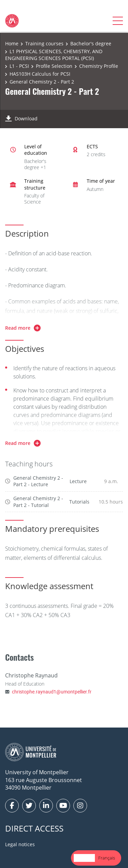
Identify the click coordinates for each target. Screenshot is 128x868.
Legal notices (20, 844)
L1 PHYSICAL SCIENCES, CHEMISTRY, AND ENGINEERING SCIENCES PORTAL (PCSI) (54, 55)
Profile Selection (54, 66)
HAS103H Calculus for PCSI (40, 74)
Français (107, 858)
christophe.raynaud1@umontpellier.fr (52, 692)
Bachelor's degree (91, 43)
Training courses (44, 43)
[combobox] (84, 858)
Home (12, 43)
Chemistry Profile (99, 66)
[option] (107, 858)
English (84, 858)
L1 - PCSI (19, 66)
